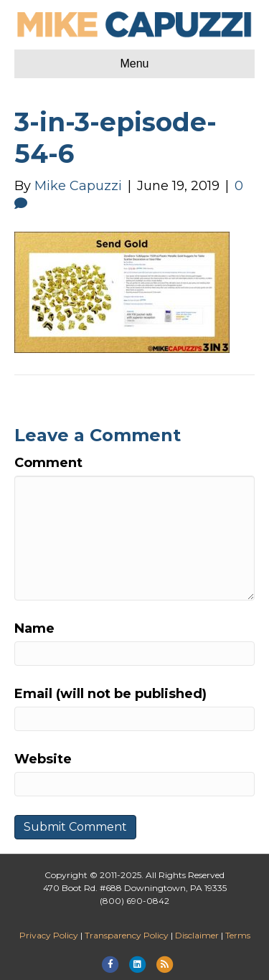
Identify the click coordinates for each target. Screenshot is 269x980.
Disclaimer (197, 935)
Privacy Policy (49, 935)
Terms (238, 935)
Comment (48, 463)
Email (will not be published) (110, 694)
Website (43, 759)
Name (34, 628)
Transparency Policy (127, 935)
